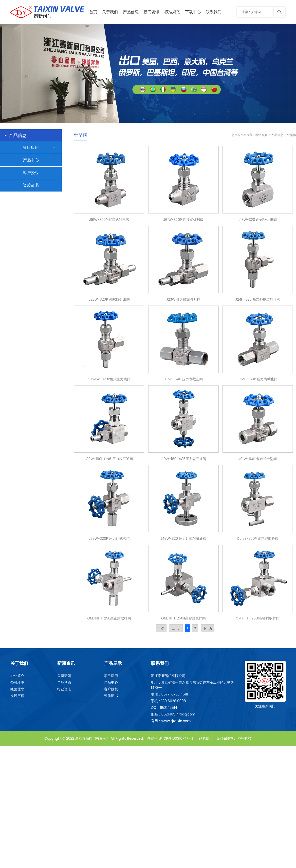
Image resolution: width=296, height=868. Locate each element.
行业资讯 (64, 688)
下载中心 (193, 11)
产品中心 (31, 159)
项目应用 (31, 146)
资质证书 (31, 184)
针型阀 (292, 134)
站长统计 (206, 738)
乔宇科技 (245, 738)
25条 (161, 627)
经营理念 (17, 688)
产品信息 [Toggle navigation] (131, 11)
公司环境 (17, 682)
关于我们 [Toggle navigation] (110, 11)
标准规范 (172, 11)
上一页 (176, 627)
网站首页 (261, 134)
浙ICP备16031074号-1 (176, 738)
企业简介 (17, 675)
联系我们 (214, 11)
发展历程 (17, 695)
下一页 (208, 627)
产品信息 (277, 134)
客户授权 (31, 172)
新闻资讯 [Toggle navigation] (151, 11)
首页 (93, 11)
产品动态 (64, 682)
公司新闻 (64, 675)
